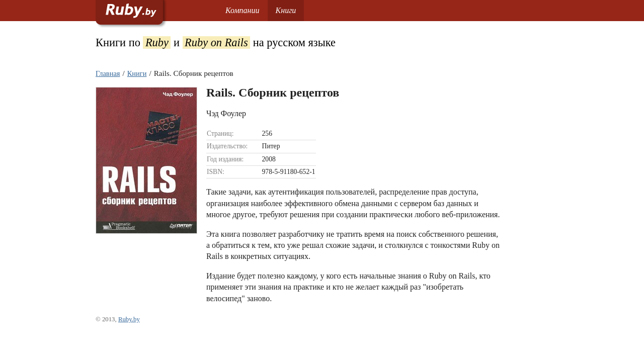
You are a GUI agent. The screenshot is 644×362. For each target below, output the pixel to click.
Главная (108, 73)
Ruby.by (129, 319)
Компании (243, 10)
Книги (286, 10)
